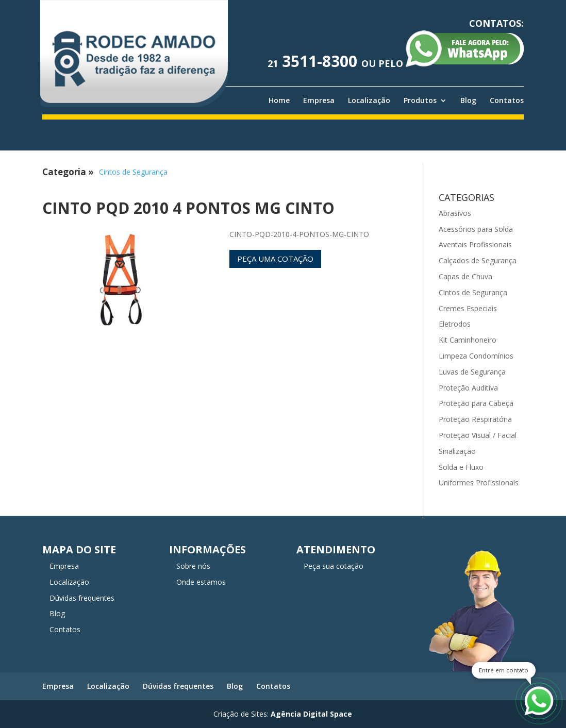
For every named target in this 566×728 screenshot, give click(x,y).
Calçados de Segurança (478, 260)
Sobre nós (193, 566)
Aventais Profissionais (475, 244)
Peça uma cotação (275, 259)
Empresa (319, 100)
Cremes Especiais (468, 308)
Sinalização (457, 451)
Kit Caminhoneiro (468, 340)
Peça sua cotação (334, 566)
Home (279, 100)
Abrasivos (455, 213)
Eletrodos (455, 324)
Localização (369, 100)
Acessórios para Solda (476, 229)
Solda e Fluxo (461, 467)
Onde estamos (201, 582)
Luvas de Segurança (472, 372)
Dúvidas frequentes (82, 598)
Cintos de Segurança (133, 172)
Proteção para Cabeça (476, 403)
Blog (468, 100)
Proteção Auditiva (468, 388)
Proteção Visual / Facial (478, 435)
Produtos (420, 100)
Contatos (507, 100)
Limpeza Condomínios (476, 356)
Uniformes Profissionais (479, 482)
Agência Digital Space (311, 714)
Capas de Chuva (465, 276)
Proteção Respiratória (475, 419)
